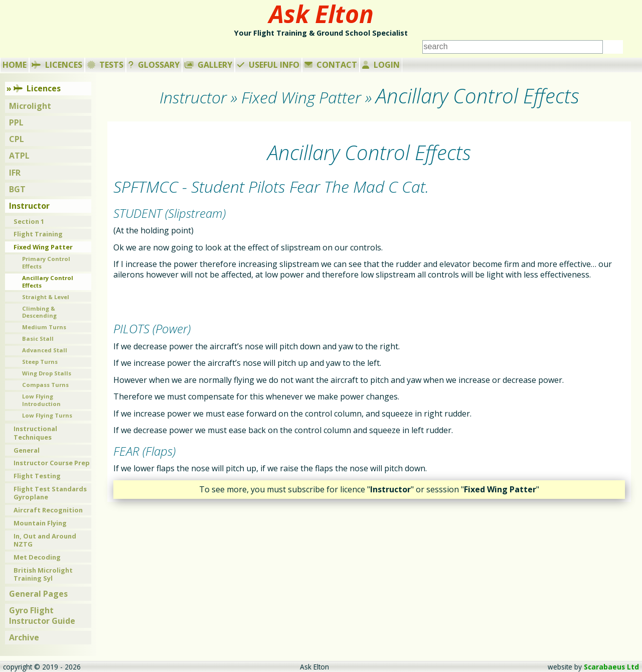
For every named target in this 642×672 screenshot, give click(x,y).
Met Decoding (37, 557)
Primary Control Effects (46, 262)
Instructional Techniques (35, 433)
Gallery (209, 65)
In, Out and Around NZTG (45, 540)
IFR (15, 173)
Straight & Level (46, 297)
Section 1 (29, 221)
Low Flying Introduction (41, 400)
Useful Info (268, 65)
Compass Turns (45, 385)
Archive (24, 637)
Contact (331, 65)
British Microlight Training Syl (43, 574)
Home (15, 65)
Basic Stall (38, 339)
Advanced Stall (45, 350)
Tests (106, 65)
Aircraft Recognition (48, 510)
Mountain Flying (40, 523)
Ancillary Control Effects (48, 282)
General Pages (38, 594)
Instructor (29, 206)
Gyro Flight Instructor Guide (42, 616)
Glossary (154, 65)
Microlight (30, 106)
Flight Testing (37, 476)
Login (381, 65)
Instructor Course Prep (52, 463)
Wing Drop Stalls (47, 373)
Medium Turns (44, 327)
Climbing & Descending (39, 312)
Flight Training (38, 234)
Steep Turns (40, 362)
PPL (16, 122)
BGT (17, 189)
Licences (57, 65)
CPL (17, 139)
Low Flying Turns (47, 415)
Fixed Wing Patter (43, 247)
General (27, 450)
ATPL (19, 156)
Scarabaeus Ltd (611, 667)
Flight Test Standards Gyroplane (50, 493)
